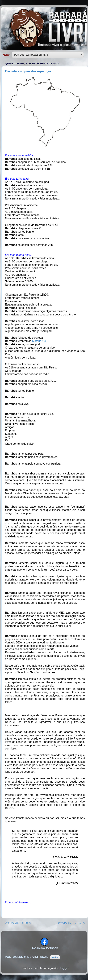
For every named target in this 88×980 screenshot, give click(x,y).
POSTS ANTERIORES (71, 923)
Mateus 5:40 (40, 341)
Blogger (64, 968)
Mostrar (55, 957)
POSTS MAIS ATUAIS (18, 923)
